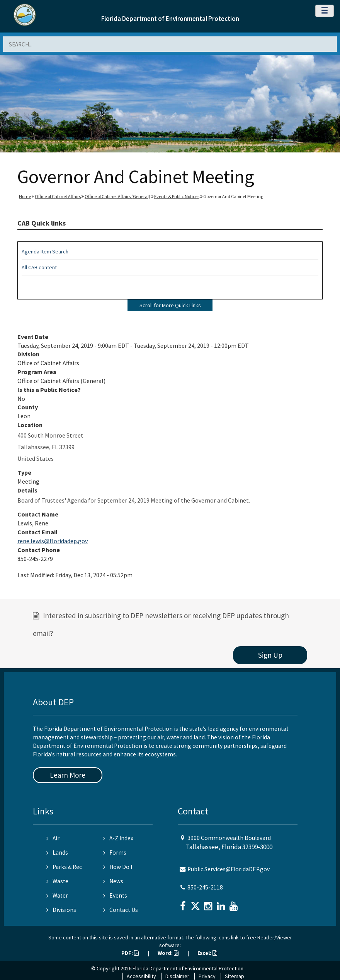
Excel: (207, 953)
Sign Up (270, 655)
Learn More (68, 775)
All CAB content (39, 267)
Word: (168, 953)
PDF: (130, 953)
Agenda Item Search (45, 251)
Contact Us (121, 910)
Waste (57, 881)
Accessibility (141, 976)
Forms (115, 853)
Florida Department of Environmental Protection (170, 19)
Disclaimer (177, 976)
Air (53, 838)
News (113, 881)
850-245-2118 (205, 887)
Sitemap (235, 976)
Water (57, 895)
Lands (57, 853)
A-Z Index (118, 838)
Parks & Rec (64, 867)
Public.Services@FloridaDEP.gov (229, 869)
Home (25, 196)
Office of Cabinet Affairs (58, 196)
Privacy (207, 976)
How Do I (118, 867)
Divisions (61, 910)
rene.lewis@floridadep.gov (53, 541)
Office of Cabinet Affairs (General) (117, 196)
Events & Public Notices (177, 196)
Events (115, 895)
